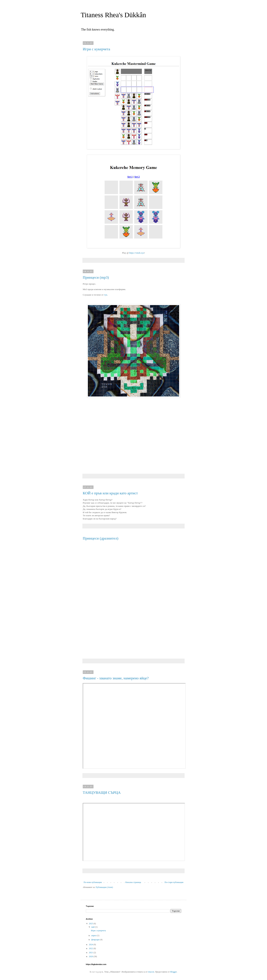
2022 (91, 948)
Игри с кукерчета (96, 49)
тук (106, 295)
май (93, 927)
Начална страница (133, 882)
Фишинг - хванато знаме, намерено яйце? (116, 678)
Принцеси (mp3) (96, 277)
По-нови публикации (93, 882)
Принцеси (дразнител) (101, 538)
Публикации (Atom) (104, 887)
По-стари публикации (174, 882)
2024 (91, 945)
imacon (151, 972)
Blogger (174, 972)
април (94, 935)
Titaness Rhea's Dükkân (113, 15)
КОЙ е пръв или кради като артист (110, 493)
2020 (91, 956)
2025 (91, 924)
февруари (96, 940)
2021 (91, 953)
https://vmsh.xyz (137, 253)
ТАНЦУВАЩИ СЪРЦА (102, 793)
